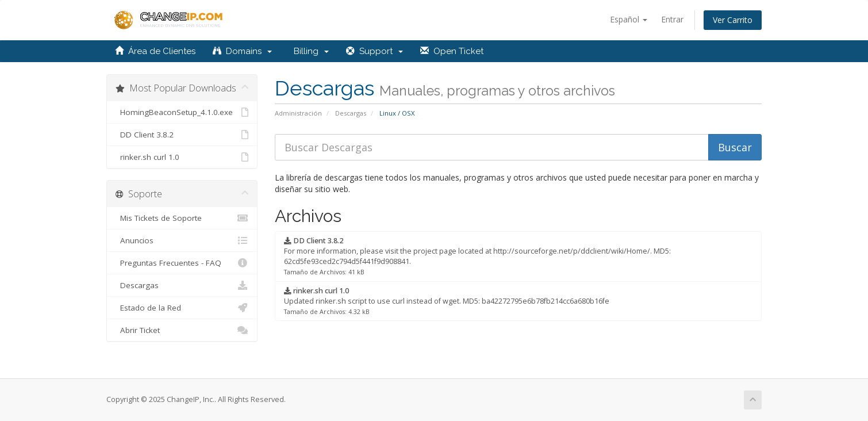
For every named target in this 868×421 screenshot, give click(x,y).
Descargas (351, 113)
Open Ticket (452, 51)
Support (375, 51)
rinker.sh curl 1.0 (182, 157)
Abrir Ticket (182, 330)
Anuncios (182, 240)
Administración (298, 113)
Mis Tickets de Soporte (182, 218)
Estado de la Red (182, 308)
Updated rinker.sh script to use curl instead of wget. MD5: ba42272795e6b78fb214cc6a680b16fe (447, 301)
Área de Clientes (155, 51)
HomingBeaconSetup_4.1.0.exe (182, 112)
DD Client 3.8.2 (182, 135)
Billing (309, 51)
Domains (242, 51)
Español (629, 19)
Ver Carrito (733, 20)
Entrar (672, 19)
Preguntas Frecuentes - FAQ (182, 263)
